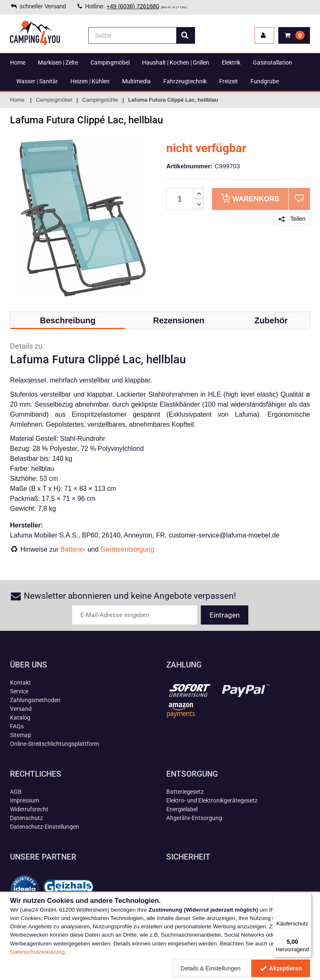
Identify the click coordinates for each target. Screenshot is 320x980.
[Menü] (307, 898)
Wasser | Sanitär (37, 81)
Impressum (25, 800)
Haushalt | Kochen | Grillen (176, 62)
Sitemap (21, 735)
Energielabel (182, 809)
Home (18, 62)
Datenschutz (26, 818)
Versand (21, 709)
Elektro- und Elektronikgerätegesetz (212, 800)
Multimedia (136, 81)
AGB (16, 792)
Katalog (20, 717)
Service (19, 691)
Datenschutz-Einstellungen (45, 827)
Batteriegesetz (185, 792)
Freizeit (229, 81)
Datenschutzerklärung (37, 952)
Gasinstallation (272, 62)
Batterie (72, 549)
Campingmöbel (110, 62)
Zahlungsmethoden (35, 700)
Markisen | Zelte (58, 62)
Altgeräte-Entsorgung (194, 818)
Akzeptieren (281, 968)
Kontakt (20, 682)
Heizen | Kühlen (90, 81)
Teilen (292, 219)
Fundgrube (265, 81)
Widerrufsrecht (29, 809)
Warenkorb (250, 198)
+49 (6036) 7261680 (133, 6)
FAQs (17, 726)
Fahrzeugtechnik (185, 81)
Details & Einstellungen (210, 968)
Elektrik (231, 62)
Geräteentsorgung (127, 549)
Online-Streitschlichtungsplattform (55, 744)
